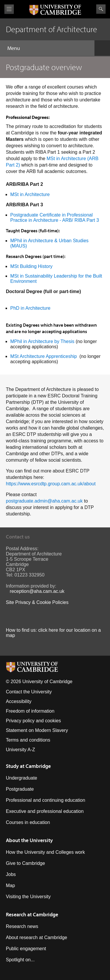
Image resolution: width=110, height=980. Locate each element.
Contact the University (29, 692)
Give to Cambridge (25, 863)
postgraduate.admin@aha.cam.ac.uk (44, 501)
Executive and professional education (45, 811)
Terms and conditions (28, 740)
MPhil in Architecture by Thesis (42, 341)
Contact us (18, 537)
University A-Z (21, 750)
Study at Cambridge (28, 766)
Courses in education (28, 822)
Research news (22, 926)
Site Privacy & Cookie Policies (37, 602)
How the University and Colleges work (45, 852)
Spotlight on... (20, 960)
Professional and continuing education (45, 800)
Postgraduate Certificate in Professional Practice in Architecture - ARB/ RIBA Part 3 (55, 218)
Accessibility (19, 701)
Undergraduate (22, 778)
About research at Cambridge (37, 937)
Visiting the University (28, 897)
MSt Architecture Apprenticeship (44, 356)
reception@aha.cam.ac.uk (37, 591)
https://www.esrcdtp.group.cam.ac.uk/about (51, 484)
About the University (29, 840)
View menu (9, 9)
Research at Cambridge (32, 914)
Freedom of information (30, 711)
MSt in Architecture (31, 194)
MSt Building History (31, 266)
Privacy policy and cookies (33, 721)
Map (10, 885)
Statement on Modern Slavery (37, 730)
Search (101, 9)
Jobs (11, 874)
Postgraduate (20, 789)
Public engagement (26, 949)
